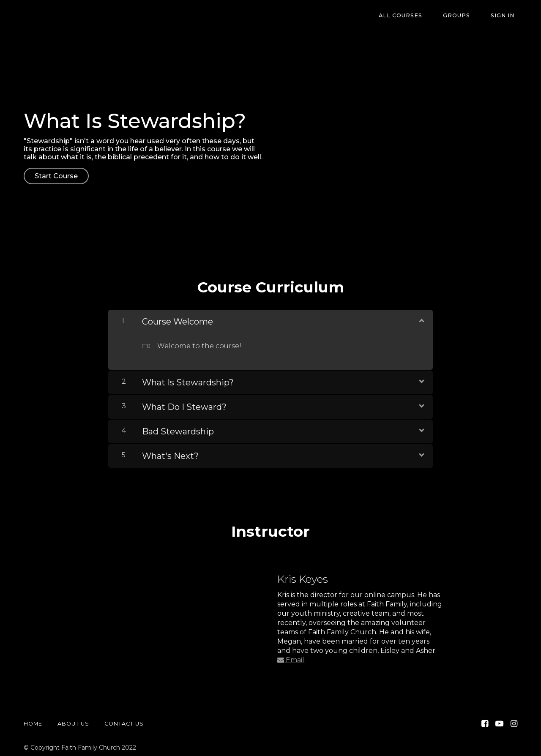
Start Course (56, 176)
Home (33, 721)
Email (291, 657)
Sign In (505, 16)
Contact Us (124, 721)
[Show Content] (421, 317)
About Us (73, 721)
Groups (465, 16)
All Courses (414, 16)
